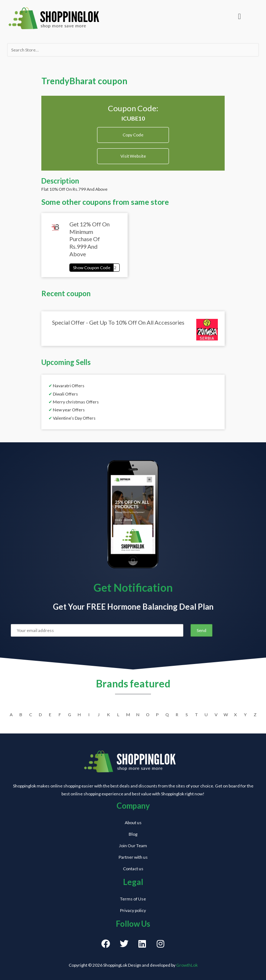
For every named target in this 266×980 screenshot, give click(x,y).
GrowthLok (187, 965)
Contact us (133, 869)
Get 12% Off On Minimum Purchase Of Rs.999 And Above (90, 239)
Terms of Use (133, 899)
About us (133, 823)
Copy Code (133, 132)
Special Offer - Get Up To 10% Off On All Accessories (118, 322)
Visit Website (133, 156)
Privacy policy (133, 910)
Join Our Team (133, 846)
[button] (239, 16)
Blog (133, 834)
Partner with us (133, 857)
